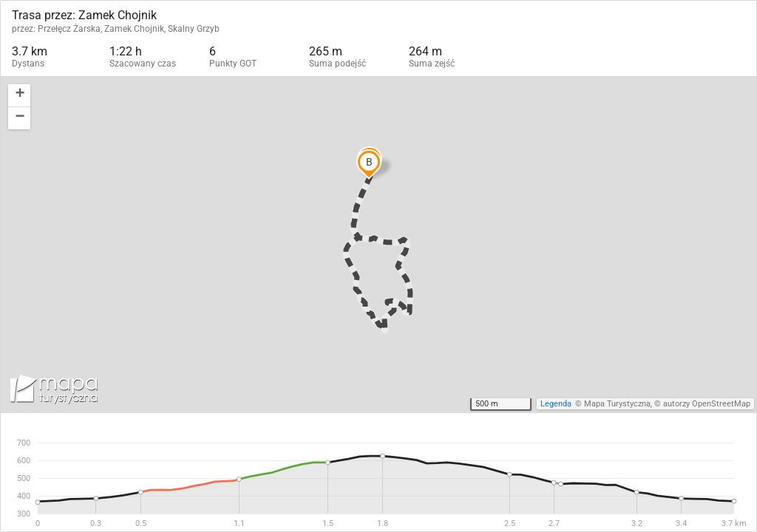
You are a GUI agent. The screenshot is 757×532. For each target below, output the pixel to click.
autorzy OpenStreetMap (707, 404)
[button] (19, 96)
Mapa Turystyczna (617, 404)
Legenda (556, 404)
